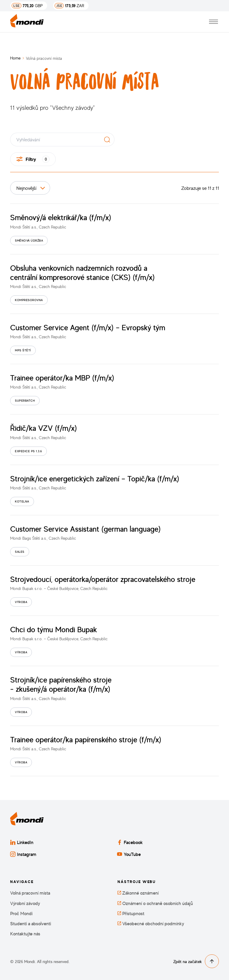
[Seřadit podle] (30, 188)
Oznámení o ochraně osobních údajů (155, 903)
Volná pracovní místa (30, 893)
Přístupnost (131, 914)
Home (15, 58)
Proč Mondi (21, 914)
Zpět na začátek (196, 961)
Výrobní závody (25, 903)
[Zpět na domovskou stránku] (27, 22)
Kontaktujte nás (25, 934)
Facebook (130, 842)
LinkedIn (22, 842)
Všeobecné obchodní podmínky (151, 924)
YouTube (129, 854)
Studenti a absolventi (31, 924)
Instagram (23, 854)
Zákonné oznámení (138, 893)
